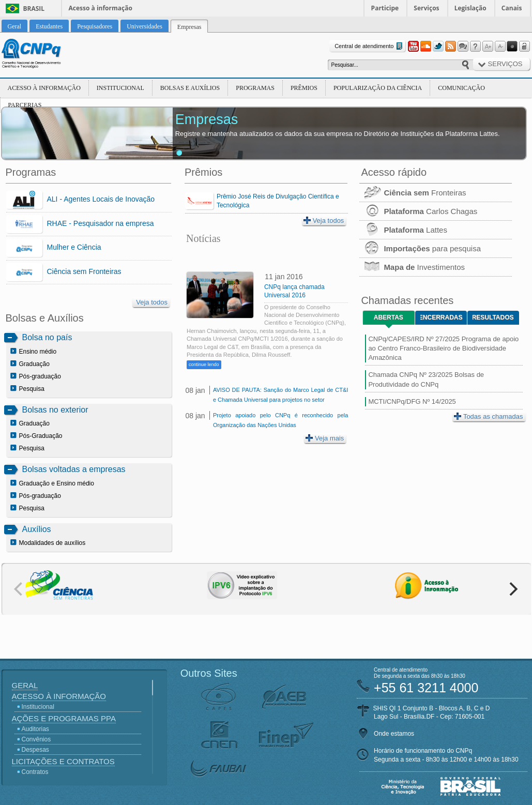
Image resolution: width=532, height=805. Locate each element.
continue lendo (204, 364)
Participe (385, 8)
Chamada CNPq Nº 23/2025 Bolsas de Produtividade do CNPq (426, 379)
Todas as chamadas (489, 416)
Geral (25, 685)
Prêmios (304, 88)
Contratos (35, 772)
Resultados (493, 317)
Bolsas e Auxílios (190, 88)
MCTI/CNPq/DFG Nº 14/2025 (412, 401)
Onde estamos (394, 734)
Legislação (470, 8)
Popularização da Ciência (378, 88)
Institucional (120, 88)
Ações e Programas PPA (64, 718)
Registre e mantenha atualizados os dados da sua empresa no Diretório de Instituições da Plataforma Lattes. (338, 134)
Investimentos (412, 267)
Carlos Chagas (418, 211)
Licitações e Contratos (63, 761)
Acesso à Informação (44, 88)
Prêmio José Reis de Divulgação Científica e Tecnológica (278, 201)
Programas (255, 88)
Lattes (403, 230)
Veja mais (325, 438)
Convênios (36, 739)
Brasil (34, 9)
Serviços (426, 8)
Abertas (389, 317)
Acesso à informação (101, 8)
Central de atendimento (369, 46)
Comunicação (461, 88)
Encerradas (441, 317)
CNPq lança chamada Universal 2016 (294, 291)
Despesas (35, 750)
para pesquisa (420, 248)
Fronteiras (413, 193)
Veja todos (152, 302)
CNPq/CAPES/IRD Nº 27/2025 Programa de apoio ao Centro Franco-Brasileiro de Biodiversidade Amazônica (443, 348)
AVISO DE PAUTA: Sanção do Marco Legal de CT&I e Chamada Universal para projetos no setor (280, 395)
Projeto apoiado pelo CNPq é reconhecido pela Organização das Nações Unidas (280, 420)
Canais (512, 8)
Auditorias (35, 729)
